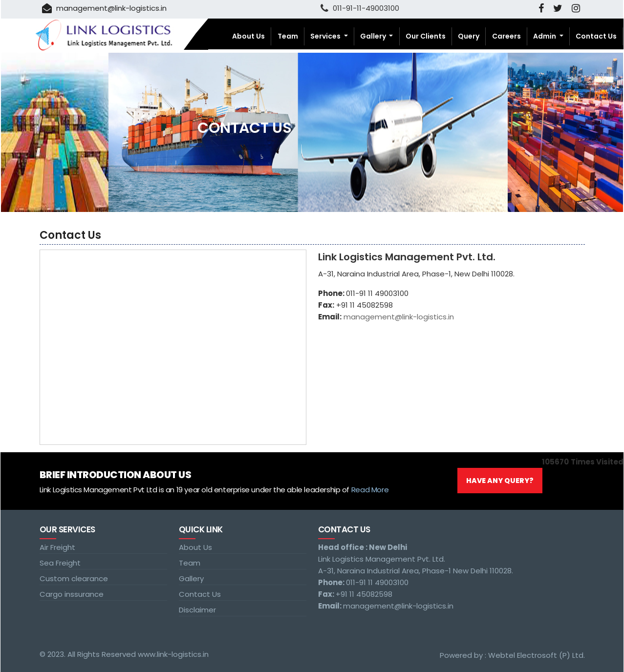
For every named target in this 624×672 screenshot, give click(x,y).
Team (288, 36)
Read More (370, 490)
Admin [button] (545, 36)
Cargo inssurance (72, 594)
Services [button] (326, 36)
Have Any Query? (500, 481)
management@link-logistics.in (104, 8)
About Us (248, 36)
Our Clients (426, 36)
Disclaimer (197, 610)
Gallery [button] (374, 36)
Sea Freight (60, 563)
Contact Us (596, 36)
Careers (506, 36)
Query (469, 36)
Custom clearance (74, 578)
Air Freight (57, 547)
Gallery (191, 578)
